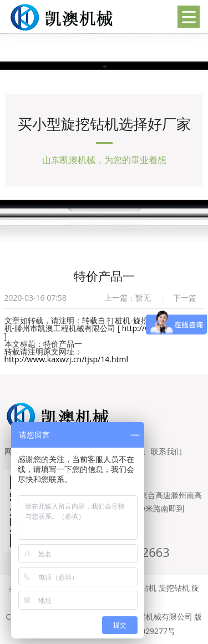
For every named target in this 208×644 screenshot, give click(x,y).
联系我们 (166, 451)
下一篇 (185, 298)
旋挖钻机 (174, 588)
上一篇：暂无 (128, 298)
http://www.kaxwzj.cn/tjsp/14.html (66, 359)
